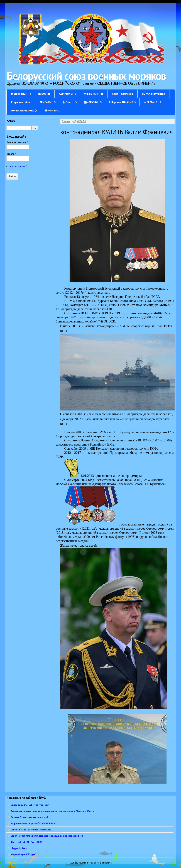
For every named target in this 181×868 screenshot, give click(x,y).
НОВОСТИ (44, 94)
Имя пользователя (17, 142)
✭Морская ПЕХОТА (22, 111)
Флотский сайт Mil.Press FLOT (27, 842)
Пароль (11, 154)
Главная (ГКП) (19, 94)
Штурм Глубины (19, 848)
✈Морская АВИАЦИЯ (121, 102)
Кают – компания (122, 94)
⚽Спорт (68, 102)
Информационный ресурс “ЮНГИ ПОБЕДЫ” (34, 823)
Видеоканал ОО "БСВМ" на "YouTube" (30, 805)
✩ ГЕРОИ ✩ (151, 102)
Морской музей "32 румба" (25, 854)
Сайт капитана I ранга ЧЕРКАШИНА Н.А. (31, 830)
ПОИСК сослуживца (154, 94)
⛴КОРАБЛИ (91, 102)
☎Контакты (52, 111)
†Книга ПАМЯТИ (93, 94)
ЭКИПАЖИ (46, 102)
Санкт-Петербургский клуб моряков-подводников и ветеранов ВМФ (47, 836)
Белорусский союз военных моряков (86, 76)
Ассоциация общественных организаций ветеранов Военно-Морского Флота (52, 811)
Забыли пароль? (18, 166)
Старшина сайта (21, 102)
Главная (66, 121)
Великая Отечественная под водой (30, 817)
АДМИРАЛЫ (66, 94)
